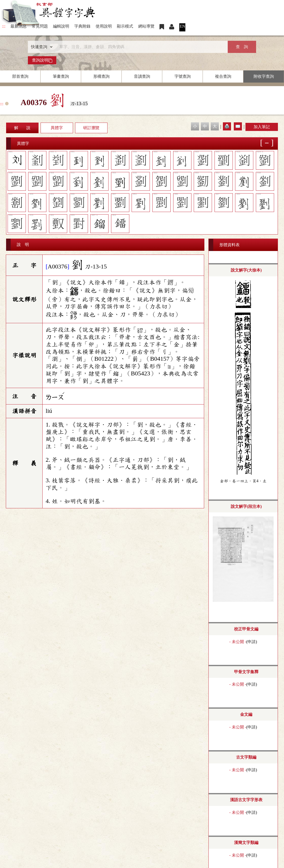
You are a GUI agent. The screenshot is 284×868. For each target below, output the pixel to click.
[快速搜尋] (140, 47)
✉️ (238, 126)
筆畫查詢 (61, 76)
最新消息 (19, 26)
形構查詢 (101, 76)
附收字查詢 (264, 76)
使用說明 (104, 26)
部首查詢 (20, 76)
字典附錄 (82, 26)
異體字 (57, 128)
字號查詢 (183, 76)
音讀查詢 (142, 76)
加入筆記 (262, 127)
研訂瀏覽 (91, 128)
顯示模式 (125, 26)
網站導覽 (146, 26)
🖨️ (227, 126)
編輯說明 (61, 26)
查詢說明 (42, 60)
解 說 (22, 128)
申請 (252, 642)
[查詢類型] (41, 47)
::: (4, 26)
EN (182, 26)
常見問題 (40, 26)
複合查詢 (223, 76)
